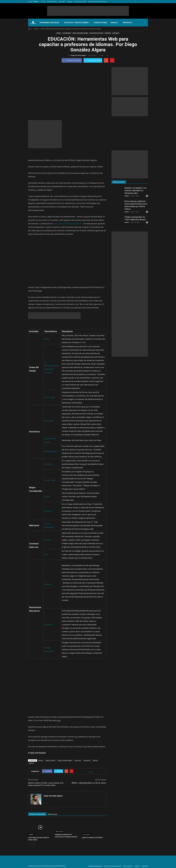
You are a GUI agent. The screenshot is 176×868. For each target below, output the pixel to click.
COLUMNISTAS (67, 33)
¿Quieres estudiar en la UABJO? (92, 838)
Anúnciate (62, 2)
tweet (91, 772)
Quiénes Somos (52, 2)
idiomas (95, 760)
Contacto (70, 2)
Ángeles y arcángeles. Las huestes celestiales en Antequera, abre (135, 190)
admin (127, 196)
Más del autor (53, 814)
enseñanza (87, 760)
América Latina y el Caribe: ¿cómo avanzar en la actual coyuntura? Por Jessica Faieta (46, 784)
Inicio (43, 2)
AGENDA (31, 835)
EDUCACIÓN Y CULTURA (96, 33)
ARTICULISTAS (60, 832)
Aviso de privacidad (80, 2)
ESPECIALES (116, 33)
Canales (115, 23)
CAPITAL (59, 33)
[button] (145, 23)
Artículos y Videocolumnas (77, 23)
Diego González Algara (79, 55)
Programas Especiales (50, 23)
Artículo (41, 760)
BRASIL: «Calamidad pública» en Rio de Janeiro (89, 783)
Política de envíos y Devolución (98, 2)
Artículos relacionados (37, 814)
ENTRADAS (108, 33)
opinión (31, 763)
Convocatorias (100, 23)
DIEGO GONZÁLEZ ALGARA (80, 33)
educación (78, 760)
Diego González (51, 760)
